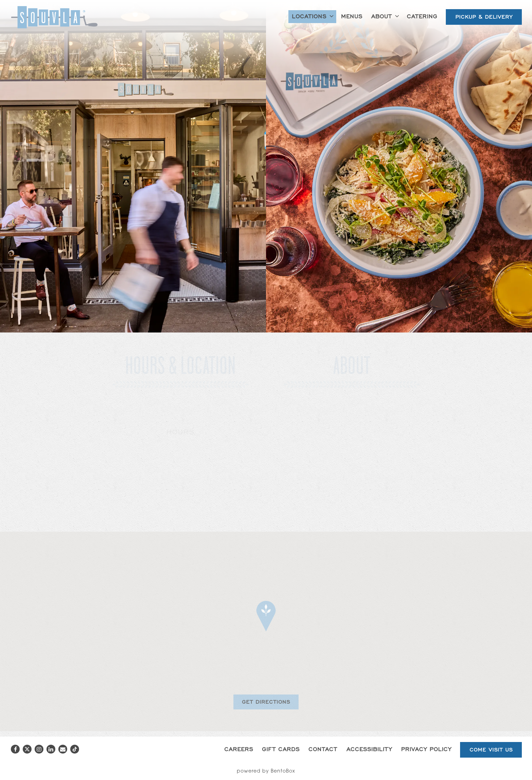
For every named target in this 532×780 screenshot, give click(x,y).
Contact (323, 749)
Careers (239, 749)
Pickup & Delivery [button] (484, 17)
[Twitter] (27, 749)
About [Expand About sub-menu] (386, 16)
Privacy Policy (426, 749)
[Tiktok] (75, 749)
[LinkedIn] (51, 749)
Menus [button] (352, 16)
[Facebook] (15, 749)
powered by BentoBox (266, 772)
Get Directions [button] (266, 702)
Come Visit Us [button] (491, 750)
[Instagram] (39, 749)
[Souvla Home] (54, 17)
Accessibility (369, 749)
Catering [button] (422, 16)
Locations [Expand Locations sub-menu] (314, 16)
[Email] (63, 749)
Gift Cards (281, 749)
